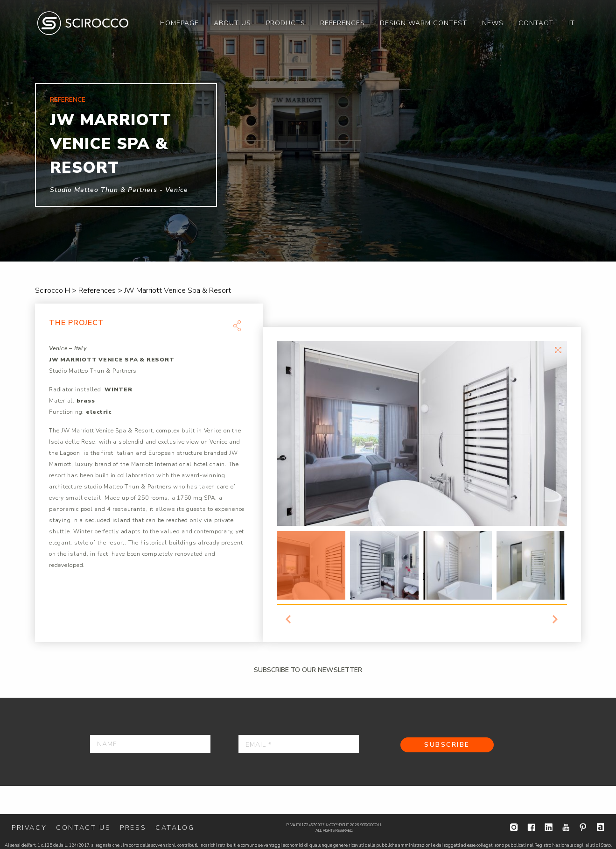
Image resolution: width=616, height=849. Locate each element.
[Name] (150, 744)
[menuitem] (179, 23)
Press (133, 828)
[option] (308, 131)
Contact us (83, 828)
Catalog (175, 828)
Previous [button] (288, 619)
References (343, 23)
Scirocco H (83, 23)
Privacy (29, 828)
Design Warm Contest (423, 23)
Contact (536, 23)
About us (232, 23)
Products (286, 23)
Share (237, 325)
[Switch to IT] (572, 23)
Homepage (179, 23)
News (493, 23)
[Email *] (299, 744)
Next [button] (555, 619)
